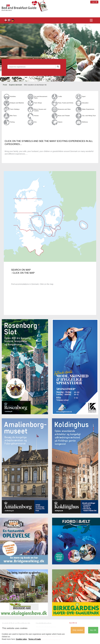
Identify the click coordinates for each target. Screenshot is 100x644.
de (13, 21)
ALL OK (93, 630)
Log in (94, 2)
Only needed (78, 630)
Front (5, 85)
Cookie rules (21, 639)
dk (6, 21)
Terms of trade (35, 639)
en (9, 21)
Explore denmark (16, 85)
